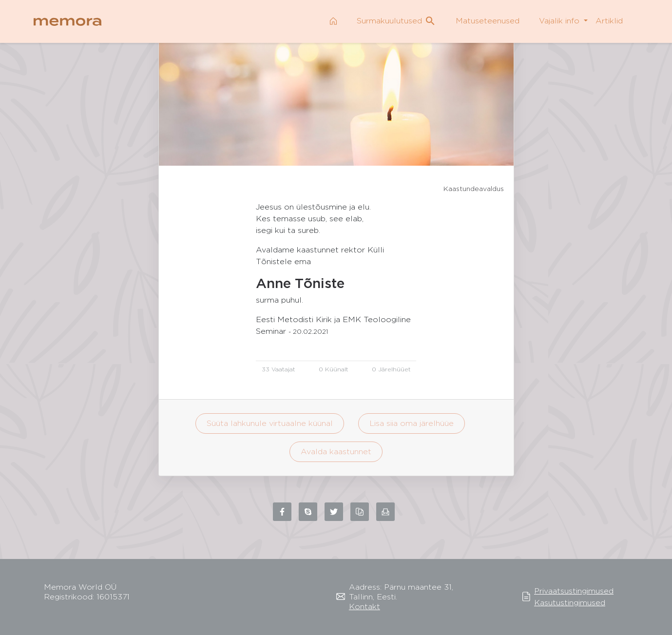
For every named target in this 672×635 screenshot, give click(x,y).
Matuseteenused (488, 21)
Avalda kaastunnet (336, 452)
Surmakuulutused (396, 21)
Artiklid (609, 21)
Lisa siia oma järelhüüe (412, 423)
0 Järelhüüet (391, 369)
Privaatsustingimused (574, 591)
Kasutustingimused (570, 603)
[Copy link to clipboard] (360, 512)
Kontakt (365, 606)
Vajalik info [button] (560, 21)
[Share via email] (385, 512)
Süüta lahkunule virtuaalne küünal (270, 423)
